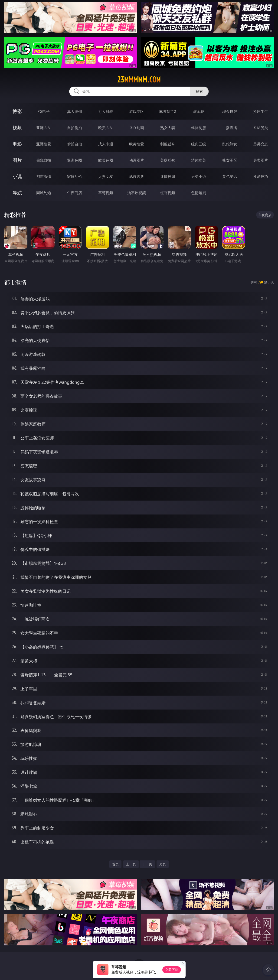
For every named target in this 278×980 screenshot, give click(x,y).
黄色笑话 (230, 176)
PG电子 (44, 111)
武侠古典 (137, 176)
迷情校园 (168, 176)
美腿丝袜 (168, 160)
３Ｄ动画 (137, 128)
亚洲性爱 (44, 144)
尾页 (163, 864)
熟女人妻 (168, 128)
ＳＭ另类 (261, 128)
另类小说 (199, 176)
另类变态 (261, 144)
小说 (17, 176)
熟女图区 (230, 160)
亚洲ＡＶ (44, 128)
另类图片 (261, 160)
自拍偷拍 (75, 128)
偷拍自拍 (75, 144)
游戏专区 (137, 111)
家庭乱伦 (75, 176)
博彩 (17, 111)
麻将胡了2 (168, 111)
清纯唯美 (199, 160)
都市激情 (44, 176)
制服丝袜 (168, 144)
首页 (115, 864)
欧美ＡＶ (106, 128)
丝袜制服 (199, 128)
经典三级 (199, 144)
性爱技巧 (261, 176)
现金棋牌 (230, 111)
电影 (17, 144)
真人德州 (75, 111)
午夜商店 (75, 193)
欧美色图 (106, 160)
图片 (17, 160)
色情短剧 (199, 193)
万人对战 (106, 111)
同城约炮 (44, 193)
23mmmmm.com (139, 80)
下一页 (147, 864)
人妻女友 (106, 176)
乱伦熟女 (230, 144)
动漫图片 (137, 160)
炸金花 (199, 111)
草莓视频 (106, 193)
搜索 (199, 91)
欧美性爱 (137, 144)
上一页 (131, 864)
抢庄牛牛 (261, 111)
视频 (17, 128)
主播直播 (230, 128)
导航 (17, 193)
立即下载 (172, 970)
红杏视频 (168, 193)
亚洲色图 (75, 160)
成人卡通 (106, 144)
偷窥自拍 (44, 160)
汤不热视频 (137, 193)
